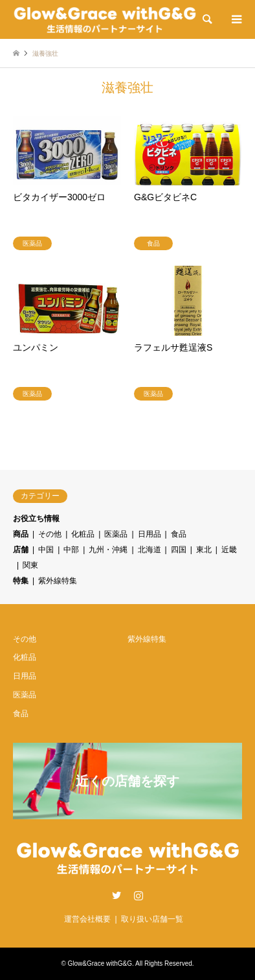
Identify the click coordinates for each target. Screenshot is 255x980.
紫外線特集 (58, 581)
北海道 (150, 550)
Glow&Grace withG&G (100, 963)
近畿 (229, 550)
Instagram (139, 895)
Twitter (116, 895)
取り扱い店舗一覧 (152, 919)
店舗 (21, 550)
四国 (179, 550)
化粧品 (83, 534)
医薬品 (116, 534)
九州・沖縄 (108, 550)
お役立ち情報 (36, 519)
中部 (71, 550)
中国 (46, 550)
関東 (30, 565)
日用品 (150, 534)
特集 (21, 581)
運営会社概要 (87, 919)
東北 (204, 550)
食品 (179, 534)
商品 (21, 534)
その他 (50, 534)
